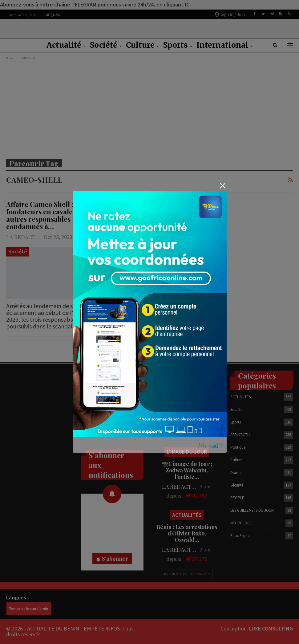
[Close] (223, 186)
